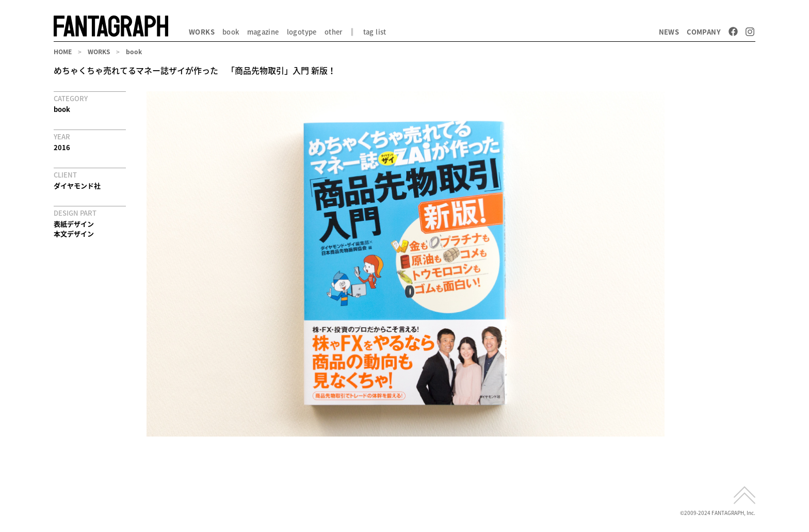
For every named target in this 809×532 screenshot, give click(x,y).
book (231, 32)
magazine (263, 32)
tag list (375, 32)
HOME (63, 52)
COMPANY (704, 32)
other (334, 32)
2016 (62, 147)
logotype (302, 32)
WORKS (202, 32)
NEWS (669, 32)
